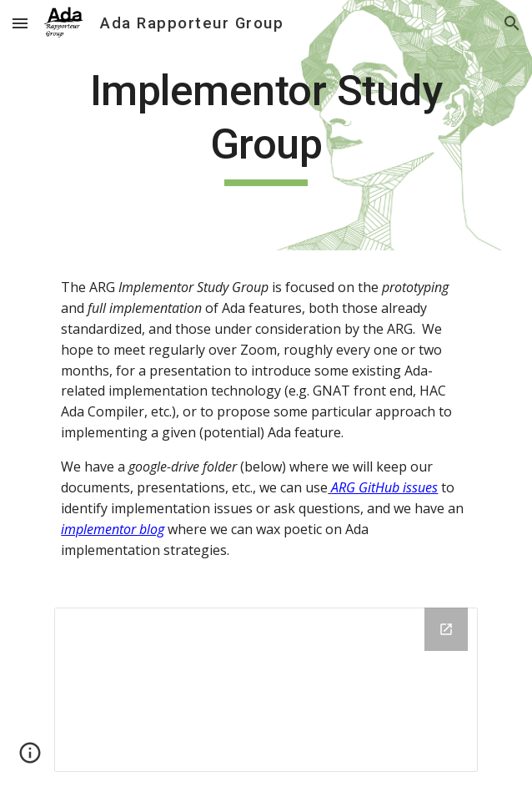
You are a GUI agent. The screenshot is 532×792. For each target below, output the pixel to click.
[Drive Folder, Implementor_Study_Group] (266, 690)
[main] (266, 125)
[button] (20, 23)
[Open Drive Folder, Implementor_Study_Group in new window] (446, 629)
